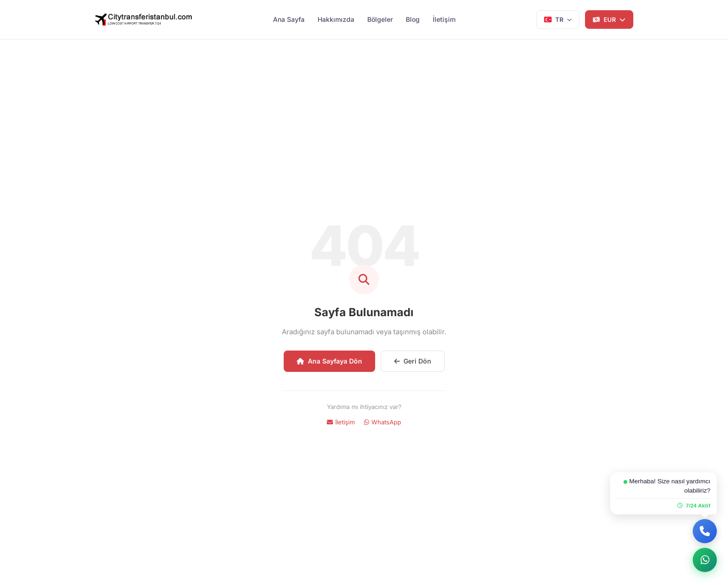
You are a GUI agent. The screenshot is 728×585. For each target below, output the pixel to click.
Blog (413, 19)
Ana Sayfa (289, 19)
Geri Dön (413, 361)
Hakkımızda (336, 19)
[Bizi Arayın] (705, 531)
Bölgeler (380, 19)
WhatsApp (383, 422)
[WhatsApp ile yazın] (705, 560)
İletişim (444, 19)
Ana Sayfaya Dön (329, 361)
